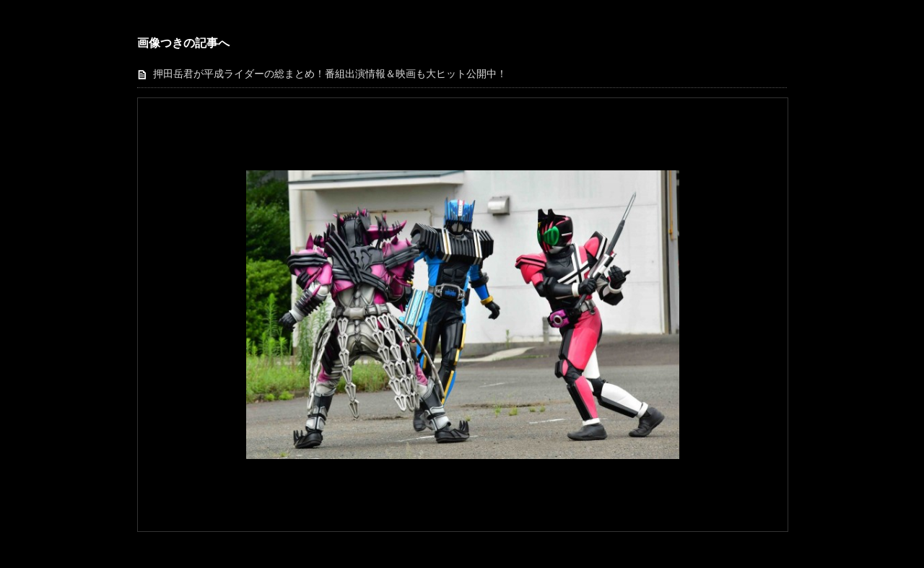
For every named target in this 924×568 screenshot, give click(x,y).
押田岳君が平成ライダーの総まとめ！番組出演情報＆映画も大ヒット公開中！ (330, 74)
